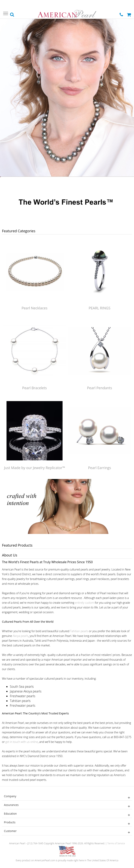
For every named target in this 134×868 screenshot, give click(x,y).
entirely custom (85, 603)
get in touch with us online (22, 742)
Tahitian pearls (79, 631)
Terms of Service (116, 843)
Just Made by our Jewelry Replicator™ (34, 468)
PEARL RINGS (99, 308)
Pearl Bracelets (34, 388)
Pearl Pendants (100, 388)
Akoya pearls (20, 636)
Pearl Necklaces (34, 308)
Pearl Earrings (99, 468)
